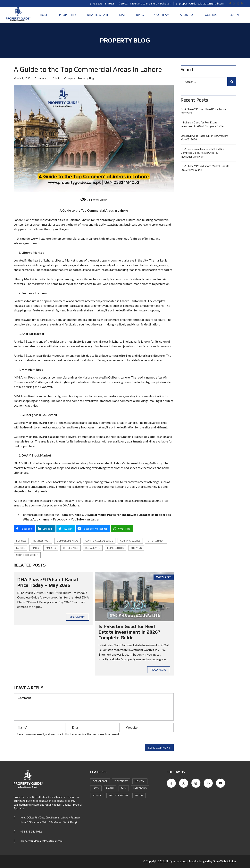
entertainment (156, 541)
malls (35, 548)
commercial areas (67, 541)
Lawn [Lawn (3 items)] (96, 788)
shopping (136, 548)
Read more (78, 617)
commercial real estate (99, 541)
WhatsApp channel (36, 519)
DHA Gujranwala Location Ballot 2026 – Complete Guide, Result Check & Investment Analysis (203, 153)
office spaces (71, 548)
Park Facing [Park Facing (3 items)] (140, 788)
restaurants (93, 548)
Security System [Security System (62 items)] (118, 795)
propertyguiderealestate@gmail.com (200, 4)
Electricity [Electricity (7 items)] (121, 781)
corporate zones (130, 541)
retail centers (116, 548)
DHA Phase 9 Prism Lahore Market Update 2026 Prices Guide (205, 168)
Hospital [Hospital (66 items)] (140, 781)
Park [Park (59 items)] (124, 788)
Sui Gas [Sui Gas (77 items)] (139, 795)
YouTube (77, 519)
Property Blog (86, 78)
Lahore (20, 548)
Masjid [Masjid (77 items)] (110, 788)
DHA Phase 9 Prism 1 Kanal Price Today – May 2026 (48, 582)
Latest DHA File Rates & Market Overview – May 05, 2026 (205, 138)
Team (64, 515)
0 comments (42, 78)
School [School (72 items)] (97, 795)
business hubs (42, 541)
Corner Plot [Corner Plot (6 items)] (100, 781)
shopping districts (27, 555)
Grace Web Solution (224, 861)
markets (51, 548)
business (21, 541)
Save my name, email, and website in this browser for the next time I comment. (68, 734)
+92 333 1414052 (102, 4)
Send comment (159, 748)
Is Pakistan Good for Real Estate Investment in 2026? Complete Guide (129, 632)
